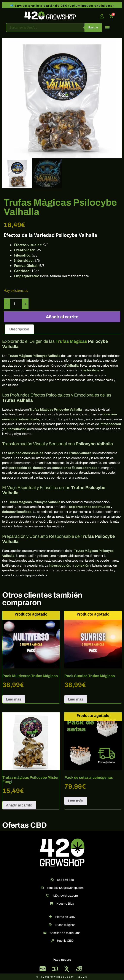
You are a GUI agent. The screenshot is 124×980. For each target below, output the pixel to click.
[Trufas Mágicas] (50, 925)
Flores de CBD (65, 917)
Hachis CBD (65, 941)
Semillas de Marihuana (65, 933)
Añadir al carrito (62, 317)
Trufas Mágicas (71, 341)
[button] (107, 27)
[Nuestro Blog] (52, 904)
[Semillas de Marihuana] (45, 933)
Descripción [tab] (19, 329)
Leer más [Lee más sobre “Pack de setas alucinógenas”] (76, 801)
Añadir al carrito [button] (19, 805)
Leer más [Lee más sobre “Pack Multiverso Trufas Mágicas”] (14, 699)
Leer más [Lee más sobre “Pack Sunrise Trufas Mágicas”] (76, 699)
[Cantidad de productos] (16, 304)
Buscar (93, 27)
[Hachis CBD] (52, 941)
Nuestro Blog (65, 904)
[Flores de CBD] (51, 917)
